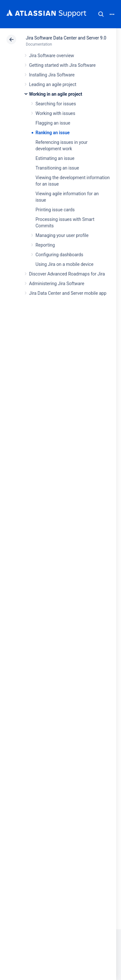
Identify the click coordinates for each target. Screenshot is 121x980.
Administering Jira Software (57, 284)
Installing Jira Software (52, 75)
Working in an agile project (56, 94)
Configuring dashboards (59, 255)
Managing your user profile (62, 235)
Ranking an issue (53, 133)
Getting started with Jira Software (62, 65)
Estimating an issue (55, 158)
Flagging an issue (53, 123)
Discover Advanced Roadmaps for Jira (67, 274)
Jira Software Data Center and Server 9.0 (66, 38)
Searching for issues (56, 104)
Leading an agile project (53, 84)
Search (101, 14)
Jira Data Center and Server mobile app (68, 293)
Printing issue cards (55, 210)
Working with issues (55, 113)
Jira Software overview (52, 56)
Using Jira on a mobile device (65, 264)
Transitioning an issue (57, 168)
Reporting (45, 245)
